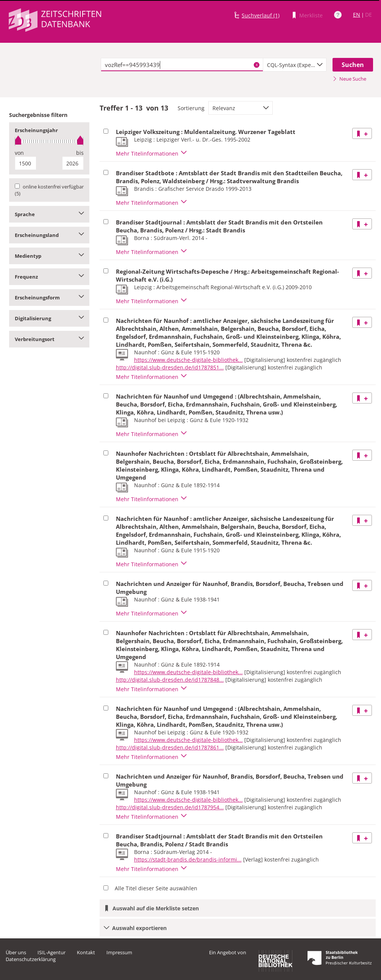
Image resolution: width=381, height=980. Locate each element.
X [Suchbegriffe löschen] (257, 65)
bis (80, 153)
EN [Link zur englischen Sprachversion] (357, 15)
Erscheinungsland (49, 235)
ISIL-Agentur (52, 952)
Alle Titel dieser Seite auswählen (156, 888)
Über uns (16, 952)
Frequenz (49, 277)
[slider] (49, 141)
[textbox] (182, 65)
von (19, 153)
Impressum (119, 952)
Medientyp (49, 256)
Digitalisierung (49, 318)
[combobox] (295, 65)
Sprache (49, 214)
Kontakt (86, 952)
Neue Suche (349, 79)
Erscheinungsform (49, 298)
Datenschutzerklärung (31, 959)
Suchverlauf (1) (261, 15)
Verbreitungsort (49, 339)
